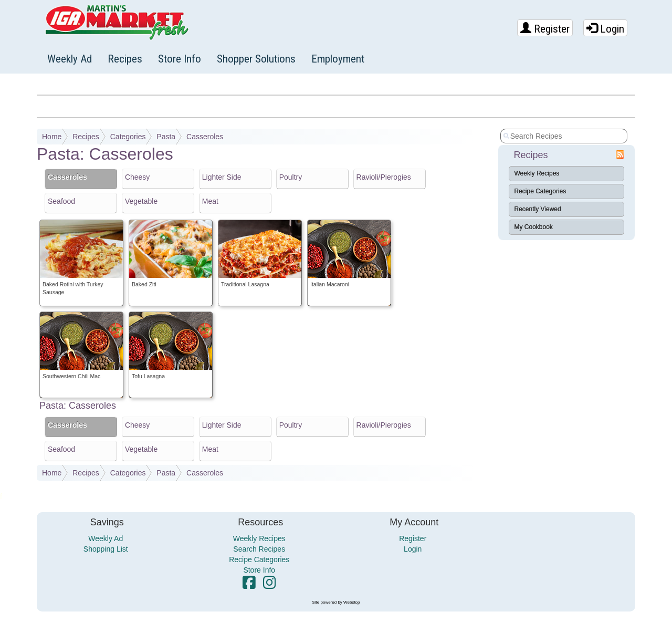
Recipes (125, 59)
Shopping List (106, 549)
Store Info (180, 59)
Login (605, 29)
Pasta (166, 137)
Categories (128, 137)
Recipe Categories (540, 191)
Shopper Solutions (256, 59)
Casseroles (205, 137)
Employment (338, 59)
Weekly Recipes (537, 173)
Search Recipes (259, 549)
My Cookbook (534, 227)
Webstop (351, 602)
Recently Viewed (538, 209)
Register (545, 29)
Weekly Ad (70, 59)
